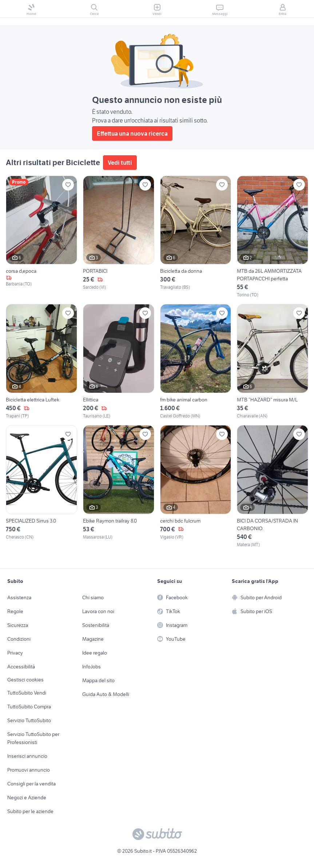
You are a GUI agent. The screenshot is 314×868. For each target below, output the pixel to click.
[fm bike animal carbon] (196, 362)
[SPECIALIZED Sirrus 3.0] (41, 487)
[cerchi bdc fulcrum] (196, 487)
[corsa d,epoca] (41, 237)
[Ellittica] (119, 362)
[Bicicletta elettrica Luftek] (41, 362)
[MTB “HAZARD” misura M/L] (273, 362)
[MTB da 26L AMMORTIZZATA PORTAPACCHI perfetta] (273, 237)
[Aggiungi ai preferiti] (68, 185)
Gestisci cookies (25, 680)
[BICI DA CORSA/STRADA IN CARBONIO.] (273, 487)
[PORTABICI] (119, 237)
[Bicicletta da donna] (196, 237)
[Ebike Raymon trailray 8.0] (119, 487)
